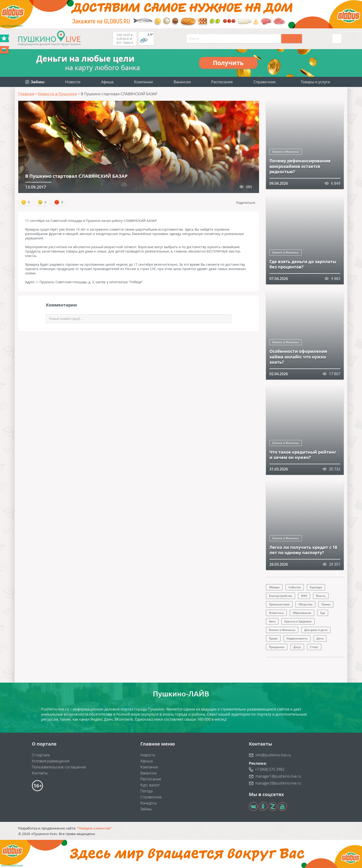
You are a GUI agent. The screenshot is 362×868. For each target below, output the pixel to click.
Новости (73, 82)
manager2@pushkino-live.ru (278, 783)
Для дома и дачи (316, 630)
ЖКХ (304, 596)
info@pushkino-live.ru (273, 755)
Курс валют (150, 785)
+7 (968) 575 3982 (270, 769)
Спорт (314, 647)
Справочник (265, 82)
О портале (41, 755)
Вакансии (182, 82)
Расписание (151, 779)
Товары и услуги (315, 82)
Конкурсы (149, 803)
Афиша (107, 82)
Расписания (222, 82)
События (295, 587)
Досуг (297, 647)
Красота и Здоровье (298, 621)
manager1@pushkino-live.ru (278, 776)
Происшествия (279, 604)
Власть (321, 596)
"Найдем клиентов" (94, 828)
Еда (323, 613)
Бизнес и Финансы (286, 152)
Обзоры (274, 587)
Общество (305, 604)
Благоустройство (281, 596)
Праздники (277, 647)
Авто (272, 621)
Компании (143, 82)
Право (273, 638)
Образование (302, 613)
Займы (146, 809)
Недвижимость (297, 638)
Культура (316, 587)
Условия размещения (51, 761)
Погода (146, 791)
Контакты (40, 773)
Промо (326, 604)
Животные (276, 613)
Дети (320, 638)
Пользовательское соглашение (59, 767)
